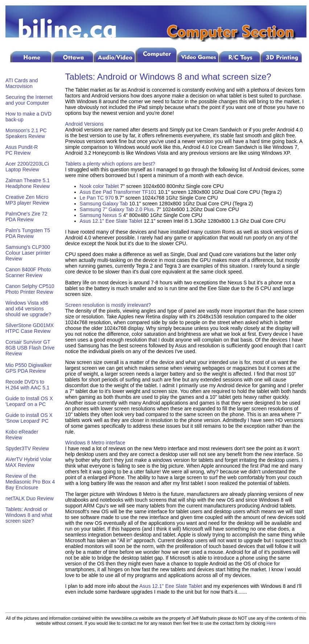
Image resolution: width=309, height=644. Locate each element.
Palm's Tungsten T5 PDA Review (28, 233)
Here (271, 623)
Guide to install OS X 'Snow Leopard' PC (29, 418)
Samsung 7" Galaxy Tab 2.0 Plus (117, 209)
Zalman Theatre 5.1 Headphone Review (28, 183)
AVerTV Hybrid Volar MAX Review (28, 462)
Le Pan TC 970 (97, 198)
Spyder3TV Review (27, 448)
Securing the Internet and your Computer (29, 100)
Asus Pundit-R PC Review (22, 150)
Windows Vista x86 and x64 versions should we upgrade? (28, 309)
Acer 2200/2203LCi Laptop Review (27, 167)
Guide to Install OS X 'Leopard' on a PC (29, 401)
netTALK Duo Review (30, 498)
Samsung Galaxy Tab (105, 204)
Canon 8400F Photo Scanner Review (28, 272)
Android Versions (85, 124)
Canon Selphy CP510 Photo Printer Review (30, 289)
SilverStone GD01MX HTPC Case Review (30, 328)
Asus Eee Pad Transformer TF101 (118, 192)
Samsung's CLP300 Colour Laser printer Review (28, 253)
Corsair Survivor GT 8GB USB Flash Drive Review (30, 348)
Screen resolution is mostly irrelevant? (108, 305)
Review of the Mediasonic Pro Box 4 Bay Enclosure (30, 482)
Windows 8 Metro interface (95, 443)
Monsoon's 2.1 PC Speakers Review (26, 133)
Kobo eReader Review (22, 435)
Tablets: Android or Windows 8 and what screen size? (29, 515)
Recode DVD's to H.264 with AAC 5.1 (27, 385)
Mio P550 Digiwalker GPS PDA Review (29, 368)
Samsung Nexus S (101, 215)
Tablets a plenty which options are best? (110, 164)
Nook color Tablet (99, 186)
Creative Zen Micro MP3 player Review (27, 200)
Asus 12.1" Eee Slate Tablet (111, 221)
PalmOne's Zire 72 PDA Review (26, 217)
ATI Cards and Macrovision (22, 83)
